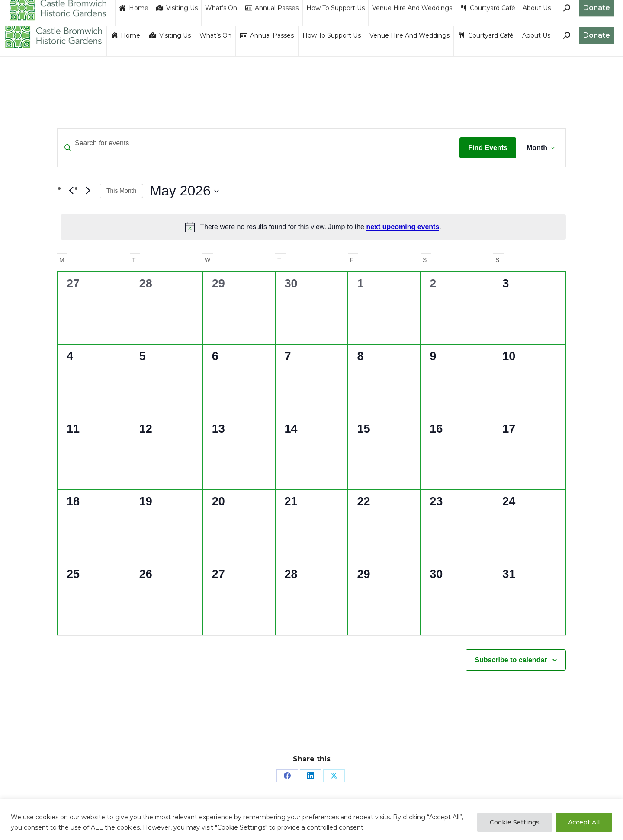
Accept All (584, 822)
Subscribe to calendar (511, 660)
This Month (121, 191)
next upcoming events (403, 227)
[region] (311, 819)
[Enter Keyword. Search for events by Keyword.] (259, 143)
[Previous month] (71, 191)
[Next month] (88, 191)
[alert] (313, 227)
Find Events (488, 148)
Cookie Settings (515, 822)
